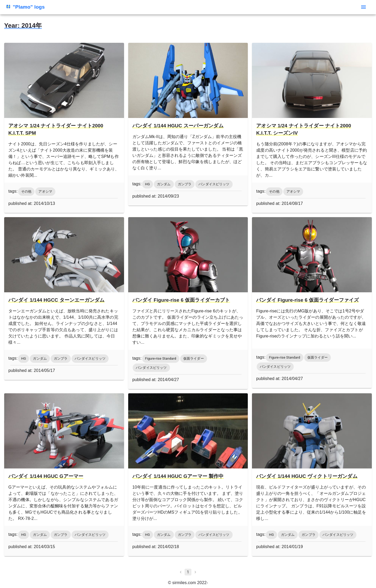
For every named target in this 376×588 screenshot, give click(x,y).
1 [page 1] (188, 572)
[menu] (363, 7)
